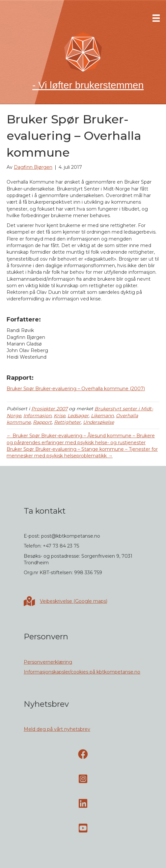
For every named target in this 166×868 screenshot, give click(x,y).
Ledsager (78, 416)
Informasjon (37, 416)
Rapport (42, 422)
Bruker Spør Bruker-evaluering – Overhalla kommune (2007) (76, 389)
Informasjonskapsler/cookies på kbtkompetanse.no (82, 672)
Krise (59, 416)
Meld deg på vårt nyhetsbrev (57, 729)
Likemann (102, 416)
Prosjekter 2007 (49, 409)
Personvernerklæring (48, 662)
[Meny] (156, 18)
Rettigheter (67, 422)
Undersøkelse (98, 422)
